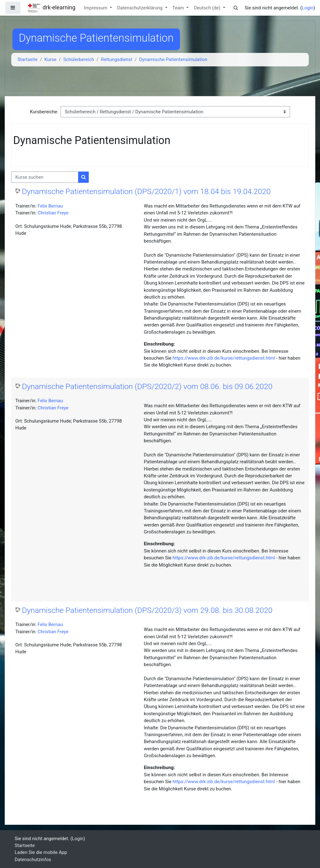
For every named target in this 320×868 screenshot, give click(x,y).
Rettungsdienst (117, 59)
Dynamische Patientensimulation (173, 59)
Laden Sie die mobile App (41, 852)
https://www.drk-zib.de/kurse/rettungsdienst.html (224, 358)
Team (179, 8)
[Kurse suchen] (45, 177)
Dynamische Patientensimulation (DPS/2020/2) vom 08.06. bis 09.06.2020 (147, 386)
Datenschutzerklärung (140, 8)
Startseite (27, 59)
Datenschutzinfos (33, 860)
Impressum (96, 8)
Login (308, 8)
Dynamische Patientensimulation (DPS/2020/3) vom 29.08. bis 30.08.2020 (147, 610)
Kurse (50, 59)
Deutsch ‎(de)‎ (207, 8)
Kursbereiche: (44, 112)
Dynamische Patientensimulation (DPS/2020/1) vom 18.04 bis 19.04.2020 (146, 191)
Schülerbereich (79, 59)
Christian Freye (53, 213)
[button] (236, 8)
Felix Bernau (50, 206)
